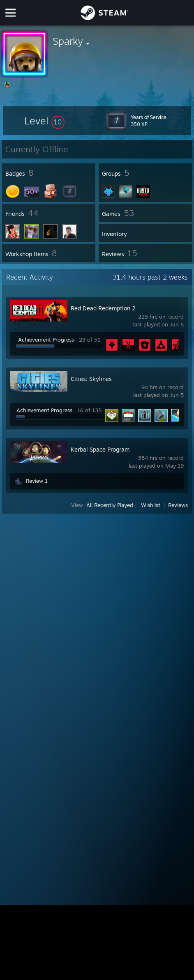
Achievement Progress (46, 340)
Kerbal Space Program (100, 449)
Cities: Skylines (91, 379)
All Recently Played (110, 505)
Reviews (178, 505)
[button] (44, 121)
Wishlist (151, 505)
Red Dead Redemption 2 (103, 308)
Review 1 (37, 481)
